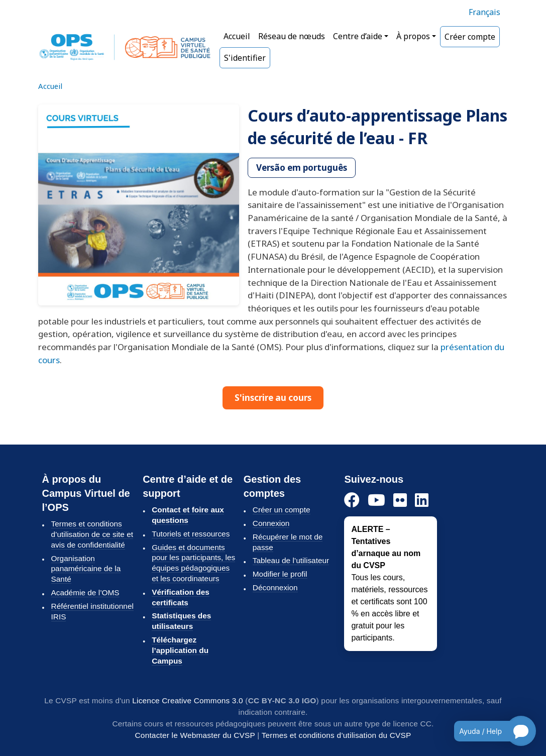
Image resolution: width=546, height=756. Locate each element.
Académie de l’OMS (85, 592)
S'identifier (245, 58)
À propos (413, 36)
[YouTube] (376, 501)
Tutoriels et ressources (191, 534)
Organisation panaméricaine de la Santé (86, 569)
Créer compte (470, 37)
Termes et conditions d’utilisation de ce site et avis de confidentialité (92, 534)
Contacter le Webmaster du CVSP (195, 735)
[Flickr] (400, 501)
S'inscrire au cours (273, 398)
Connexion (271, 523)
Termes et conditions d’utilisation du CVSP (337, 735)
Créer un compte (282, 510)
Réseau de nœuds (292, 36)
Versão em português (302, 168)
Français (484, 12)
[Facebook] (352, 501)
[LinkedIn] (422, 501)
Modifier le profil (280, 574)
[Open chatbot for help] (487, 731)
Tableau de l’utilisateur (291, 560)
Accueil (237, 36)
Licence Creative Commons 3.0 (188, 700)
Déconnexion (275, 587)
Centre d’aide (358, 36)
